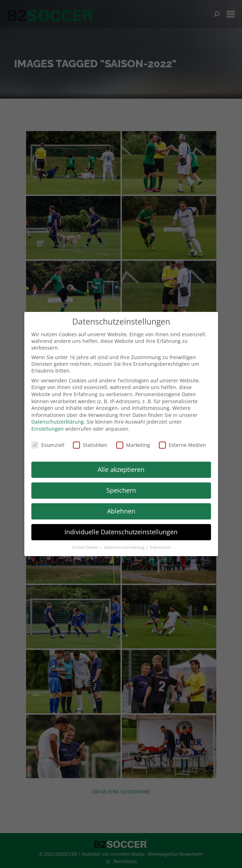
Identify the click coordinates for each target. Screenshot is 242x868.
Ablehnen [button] (121, 511)
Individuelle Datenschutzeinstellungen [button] (121, 532)
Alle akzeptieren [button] (121, 469)
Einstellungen (48, 429)
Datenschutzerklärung (58, 422)
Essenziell (48, 445)
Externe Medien (182, 445)
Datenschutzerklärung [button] (125, 547)
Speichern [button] (121, 490)
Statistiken (90, 445)
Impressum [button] (160, 547)
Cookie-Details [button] (86, 547)
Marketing (133, 445)
